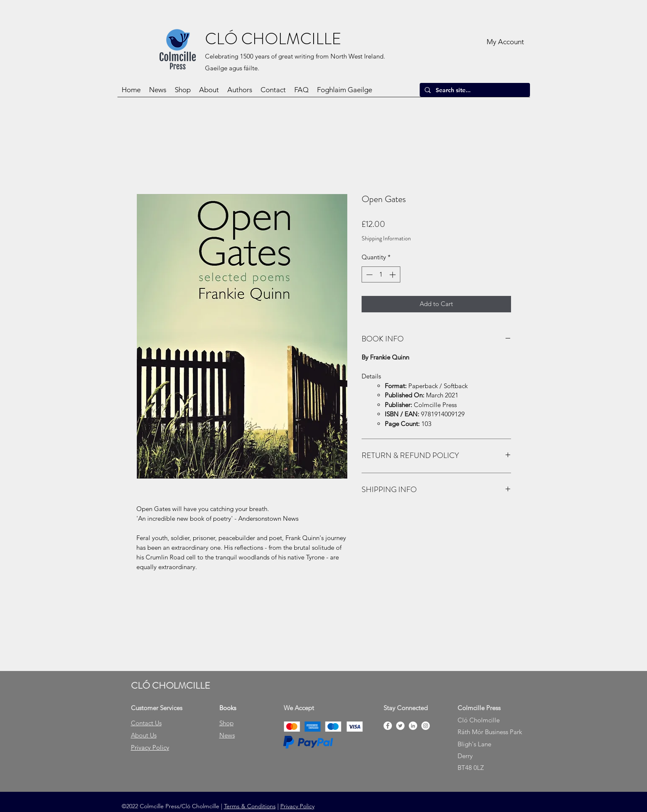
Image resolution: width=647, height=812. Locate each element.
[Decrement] (369, 275)
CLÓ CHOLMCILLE (273, 39)
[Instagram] (426, 726)
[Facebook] (388, 726)
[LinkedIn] (413, 726)
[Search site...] (474, 91)
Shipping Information (386, 238)
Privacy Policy (297, 806)
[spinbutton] (381, 275)
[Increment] (393, 275)
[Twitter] (400, 726)
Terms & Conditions (250, 806)
